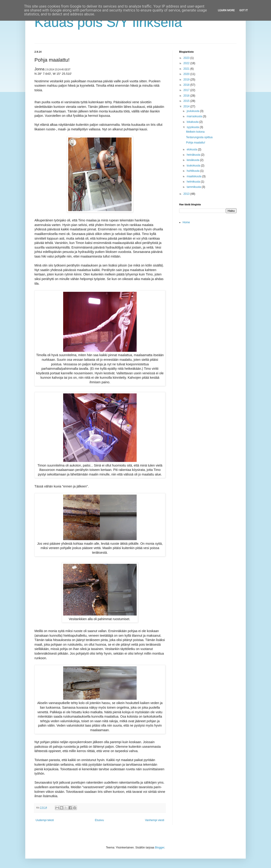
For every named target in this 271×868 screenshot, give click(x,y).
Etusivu (99, 820)
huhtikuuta (193, 171)
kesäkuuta (193, 160)
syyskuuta (193, 127)
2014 (187, 106)
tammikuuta (194, 187)
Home (186, 222)
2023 (187, 58)
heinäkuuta (194, 155)
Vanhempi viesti (155, 820)
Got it (244, 10)
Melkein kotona (195, 132)
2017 (187, 90)
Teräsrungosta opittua (199, 137)
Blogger (160, 848)
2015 (187, 101)
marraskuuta (195, 116)
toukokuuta (194, 166)
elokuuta (192, 149)
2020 (187, 74)
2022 (187, 63)
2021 (187, 69)
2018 (187, 85)
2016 (187, 96)
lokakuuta (193, 122)
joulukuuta (193, 111)
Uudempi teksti (45, 820)
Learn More (226, 10)
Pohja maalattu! (196, 143)
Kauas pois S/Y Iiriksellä (108, 22)
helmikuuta (194, 182)
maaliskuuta (194, 176)
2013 (187, 194)
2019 (187, 80)
